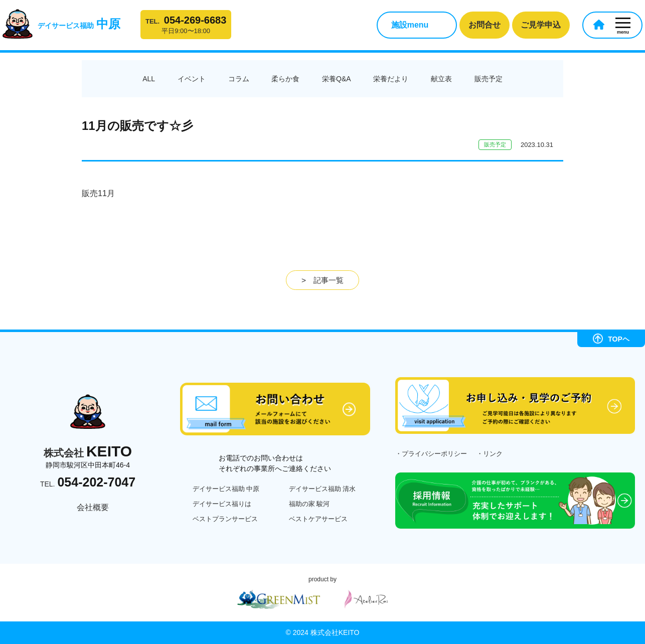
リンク (493, 454)
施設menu (410, 25)
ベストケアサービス (318, 519)
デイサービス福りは (222, 504)
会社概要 (93, 507)
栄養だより (391, 79)
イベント (192, 79)
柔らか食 (285, 79)
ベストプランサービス (225, 519)
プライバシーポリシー (434, 454)
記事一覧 (329, 280)
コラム (239, 79)
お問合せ (485, 25)
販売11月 (98, 193)
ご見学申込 (541, 25)
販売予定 (489, 79)
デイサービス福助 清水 (322, 489)
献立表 (441, 79)
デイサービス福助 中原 (226, 489)
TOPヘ (611, 339)
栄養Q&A (337, 79)
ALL (149, 79)
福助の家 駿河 (309, 504)
